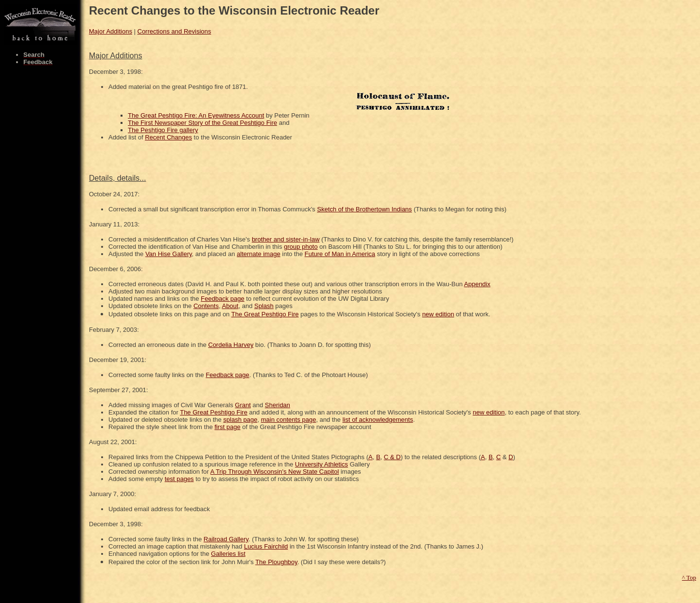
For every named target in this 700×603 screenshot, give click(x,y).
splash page (240, 420)
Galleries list (228, 554)
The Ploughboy (276, 562)
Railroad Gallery (226, 539)
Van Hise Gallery (169, 254)
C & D (393, 457)
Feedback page (223, 299)
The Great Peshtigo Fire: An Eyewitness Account (196, 115)
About (230, 306)
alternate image (259, 254)
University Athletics (322, 464)
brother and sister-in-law (286, 239)
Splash (264, 306)
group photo (301, 247)
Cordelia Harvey (231, 345)
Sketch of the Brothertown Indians (364, 209)
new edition (438, 314)
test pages (179, 479)
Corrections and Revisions (175, 31)
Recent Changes (168, 137)
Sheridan (278, 405)
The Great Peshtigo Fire (265, 314)
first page (227, 427)
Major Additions (111, 31)
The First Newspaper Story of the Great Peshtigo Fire (202, 123)
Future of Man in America (340, 254)
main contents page (289, 420)
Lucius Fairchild (266, 546)
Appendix (477, 284)
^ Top (689, 577)
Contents (206, 306)
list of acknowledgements (377, 420)
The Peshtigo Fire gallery (163, 130)
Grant (243, 405)
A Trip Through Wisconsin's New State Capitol (275, 472)
